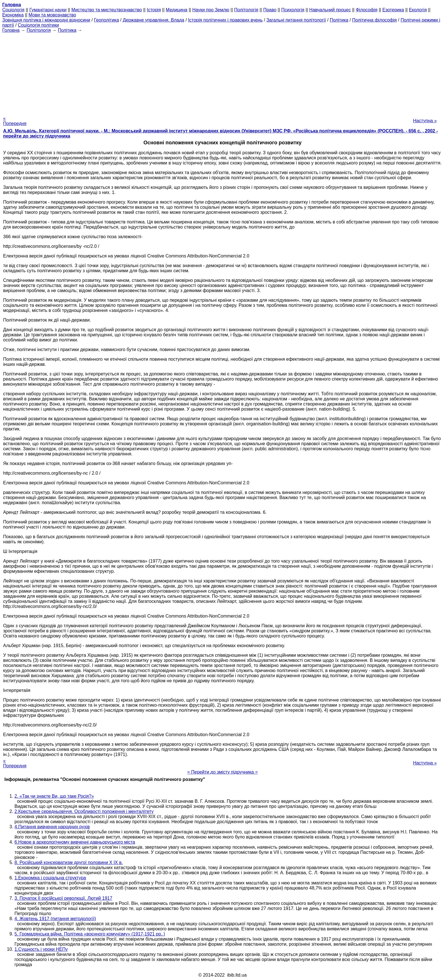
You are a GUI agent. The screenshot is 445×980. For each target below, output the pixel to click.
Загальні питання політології (296, 20)
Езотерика (393, 10)
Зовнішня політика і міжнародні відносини (46, 20)
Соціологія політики (38, 25)
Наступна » (425, 121)
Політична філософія (374, 20)
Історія (154, 10)
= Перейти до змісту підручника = (223, 772)
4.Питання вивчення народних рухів (52, 827)
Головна (11, 30)
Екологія (418, 10)
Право (270, 10)
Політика (339, 20)
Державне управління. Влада (153, 20)
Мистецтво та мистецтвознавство (107, 10)
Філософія (367, 10)
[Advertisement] (222, 73)
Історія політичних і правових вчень (225, 20)
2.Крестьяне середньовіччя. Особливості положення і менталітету (84, 811)
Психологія (293, 10)
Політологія (246, 10)
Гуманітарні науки (48, 10)
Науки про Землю (211, 10)
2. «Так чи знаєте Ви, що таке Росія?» (54, 796)
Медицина (177, 10)
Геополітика (106, 20)
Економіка (13, 15)
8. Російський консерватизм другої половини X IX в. (69, 862)
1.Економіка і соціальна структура (50, 878)
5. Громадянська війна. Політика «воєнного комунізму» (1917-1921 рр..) (90, 934)
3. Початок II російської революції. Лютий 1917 (63, 898)
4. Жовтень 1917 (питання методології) (55, 919)
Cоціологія (13, 10)
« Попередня (15, 121)
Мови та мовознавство (53, 15)
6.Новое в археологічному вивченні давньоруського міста (75, 842)
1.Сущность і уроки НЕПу (41, 949)
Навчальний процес (330, 10)
